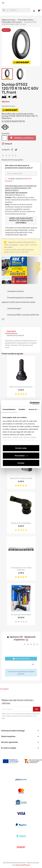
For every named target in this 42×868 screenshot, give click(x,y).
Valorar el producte (21, 659)
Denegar (21, 463)
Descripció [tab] (11, 331)
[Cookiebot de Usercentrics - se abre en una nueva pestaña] (30, 403)
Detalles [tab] (22, 409)
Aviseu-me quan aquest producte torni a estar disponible (21, 220)
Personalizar (21, 455)
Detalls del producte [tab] (15, 335)
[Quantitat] (4, 138)
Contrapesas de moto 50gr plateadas (21, 569)
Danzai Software (23, 865)
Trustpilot (4, 689)
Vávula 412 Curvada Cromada (21, 478)
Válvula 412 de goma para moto (21, 387)
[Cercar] (16, 10)
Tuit (16, 150)
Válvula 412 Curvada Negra (21, 523)
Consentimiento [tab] (9, 409)
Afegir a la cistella (22, 138)
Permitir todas (21, 448)
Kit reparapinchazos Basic (21, 615)
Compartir (12, 150)
